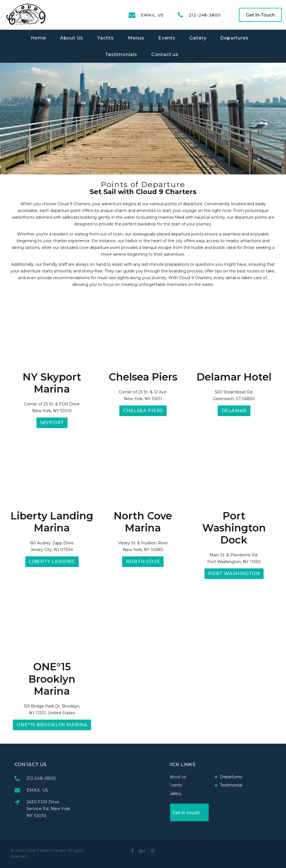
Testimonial (193, 785)
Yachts (105, 38)
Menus (136, 38)
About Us (72, 38)
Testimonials (121, 54)
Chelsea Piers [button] (143, 411)
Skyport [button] (52, 423)
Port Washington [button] (234, 574)
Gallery (198, 38)
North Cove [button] (143, 562)
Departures (234, 38)
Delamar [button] (234, 411)
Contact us (165, 54)
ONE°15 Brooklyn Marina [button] (52, 725)
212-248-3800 (205, 15)
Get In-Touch (260, 15)
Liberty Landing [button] (52, 562)
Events (167, 38)
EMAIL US (152, 15)
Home (38, 38)
